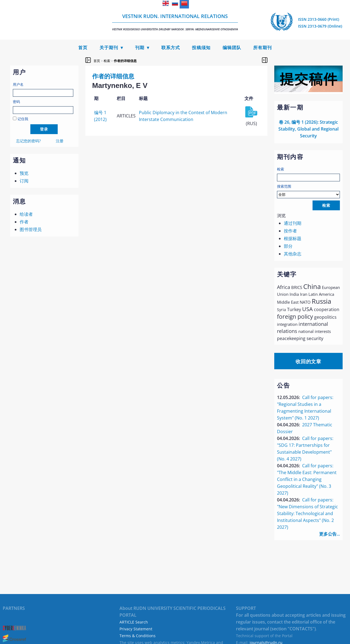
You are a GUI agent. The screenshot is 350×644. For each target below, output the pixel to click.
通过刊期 (293, 223)
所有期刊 (262, 48)
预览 (24, 173)
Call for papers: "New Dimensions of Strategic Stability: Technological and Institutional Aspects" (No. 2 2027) (307, 513)
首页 (83, 48)
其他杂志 (293, 254)
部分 (288, 246)
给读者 (26, 214)
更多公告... (329, 534)
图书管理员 (31, 229)
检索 (281, 169)
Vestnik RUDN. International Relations (175, 22)
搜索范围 (308, 191)
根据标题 (293, 238)
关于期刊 (109, 48)
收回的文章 (309, 361)
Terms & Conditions (138, 636)
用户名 (18, 84)
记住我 (23, 119)
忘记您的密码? (28, 141)
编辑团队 (232, 48)
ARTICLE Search (134, 622)
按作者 (290, 231)
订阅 (24, 181)
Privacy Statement (136, 629)
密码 (16, 102)
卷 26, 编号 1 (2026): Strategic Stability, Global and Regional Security (308, 129)
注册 (60, 141)
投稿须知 (201, 48)
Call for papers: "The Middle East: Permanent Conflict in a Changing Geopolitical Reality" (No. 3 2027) (307, 479)
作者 (24, 222)
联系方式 (171, 48)
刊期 (140, 48)
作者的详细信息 (125, 61)
